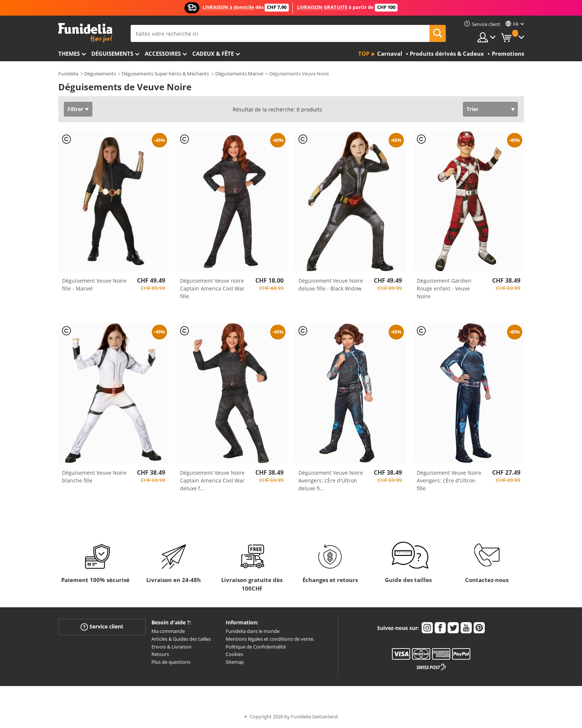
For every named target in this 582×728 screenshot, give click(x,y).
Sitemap (235, 662)
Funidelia (68, 74)
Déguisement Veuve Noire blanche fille (94, 477)
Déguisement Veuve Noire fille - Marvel (94, 285)
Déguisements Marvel (239, 74)
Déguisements (112, 53)
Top (364, 53)
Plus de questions (171, 662)
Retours (160, 654)
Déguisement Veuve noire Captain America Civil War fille (212, 288)
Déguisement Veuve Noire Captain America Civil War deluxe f (212, 480)
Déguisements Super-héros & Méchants (165, 74)
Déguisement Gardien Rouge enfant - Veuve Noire (444, 288)
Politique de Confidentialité (256, 647)
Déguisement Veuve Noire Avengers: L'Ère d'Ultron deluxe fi (331, 480)
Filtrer (75, 109)
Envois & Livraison (171, 647)
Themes (69, 53)
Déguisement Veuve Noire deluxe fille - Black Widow (331, 285)
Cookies (234, 654)
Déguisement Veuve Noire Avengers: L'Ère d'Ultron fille (449, 480)
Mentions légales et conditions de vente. (270, 639)
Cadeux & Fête (213, 53)
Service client (102, 627)
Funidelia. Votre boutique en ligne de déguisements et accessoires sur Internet (85, 33)
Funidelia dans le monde (253, 631)
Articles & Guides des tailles (181, 639)
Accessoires (163, 53)
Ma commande (168, 631)
